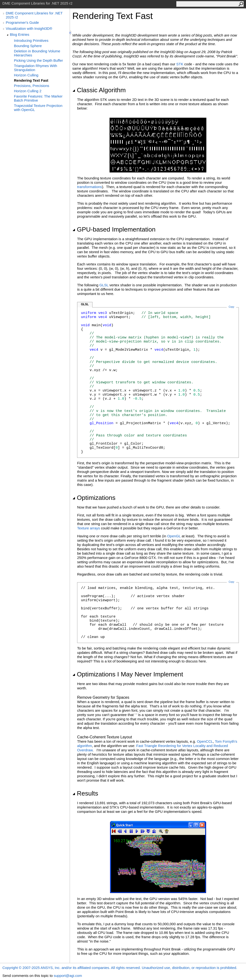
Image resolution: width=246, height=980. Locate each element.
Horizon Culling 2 (28, 91)
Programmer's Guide (22, 22)
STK (180, 64)
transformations (89, 187)
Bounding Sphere (28, 46)
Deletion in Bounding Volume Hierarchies (37, 53)
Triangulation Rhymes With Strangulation (36, 68)
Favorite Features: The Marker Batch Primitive (38, 98)
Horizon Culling (26, 75)
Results (85, 793)
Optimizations (94, 498)
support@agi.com (68, 976)
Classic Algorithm (99, 90)
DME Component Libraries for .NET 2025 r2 (34, 15)
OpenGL (174, 536)
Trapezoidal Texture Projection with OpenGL (38, 108)
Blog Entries (20, 34)
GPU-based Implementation (114, 229)
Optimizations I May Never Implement (128, 674)
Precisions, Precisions (32, 86)
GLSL (104, 285)
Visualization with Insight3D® (29, 28)
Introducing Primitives (31, 40)
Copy (231, 582)
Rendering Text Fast (31, 80)
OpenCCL (205, 741)
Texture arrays (89, 528)
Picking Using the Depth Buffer (38, 60)
